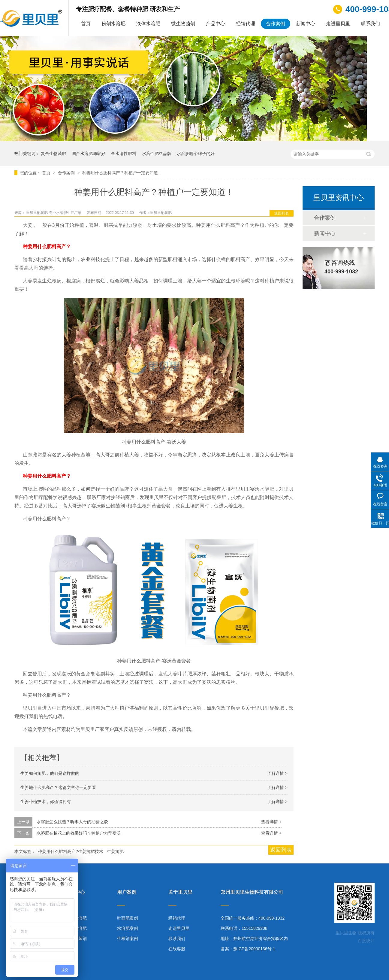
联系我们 (370, 24)
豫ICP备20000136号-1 (254, 949)
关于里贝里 (180, 892)
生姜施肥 (115, 851)
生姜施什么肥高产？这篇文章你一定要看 (58, 787)
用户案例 (127, 892)
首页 (86, 24)
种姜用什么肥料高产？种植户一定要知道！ (122, 173)
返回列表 (282, 213)
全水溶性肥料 (124, 154)
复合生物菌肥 (53, 154)
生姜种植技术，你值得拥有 (46, 802)
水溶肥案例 (128, 928)
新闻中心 (306, 24)
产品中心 (216, 24)
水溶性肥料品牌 (157, 154)
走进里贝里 (338, 24)
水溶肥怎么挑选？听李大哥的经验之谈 (72, 822)
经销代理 (246, 24)
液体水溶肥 (148, 24)
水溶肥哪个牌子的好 (196, 154)
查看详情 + (271, 822)
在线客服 (177, 949)
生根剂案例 (128, 939)
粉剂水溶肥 (113, 24)
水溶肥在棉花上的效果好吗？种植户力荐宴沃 (79, 833)
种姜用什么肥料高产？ (47, 247)
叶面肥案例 (128, 918)
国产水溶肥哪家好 (89, 154)
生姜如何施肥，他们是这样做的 (50, 773)
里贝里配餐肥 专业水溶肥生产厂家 (54, 213)
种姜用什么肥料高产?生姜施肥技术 (71, 851)
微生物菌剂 (183, 24)
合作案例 (276, 24)
